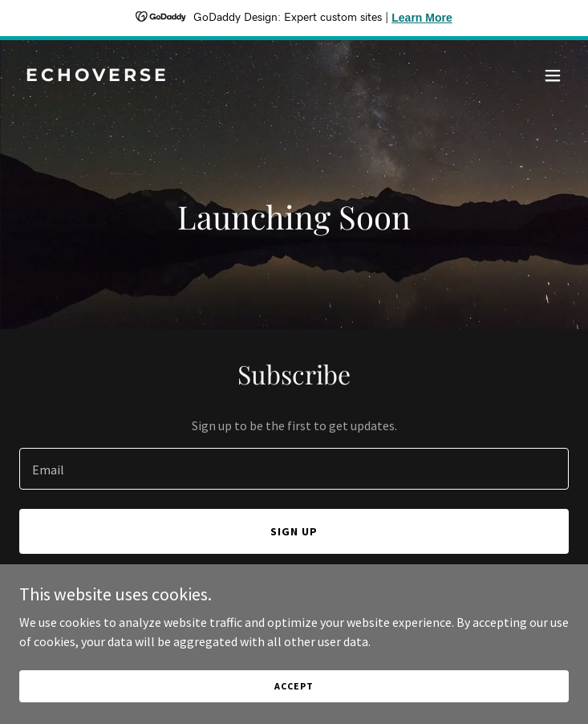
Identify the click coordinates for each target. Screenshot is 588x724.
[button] (553, 75)
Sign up (294, 531)
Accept (294, 686)
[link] (212, 76)
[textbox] (294, 469)
